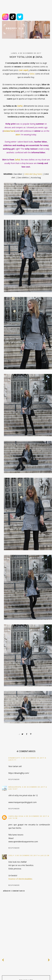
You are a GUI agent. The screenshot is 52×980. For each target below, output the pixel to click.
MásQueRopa (15, 787)
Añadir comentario (14, 891)
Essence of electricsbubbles (20, 879)
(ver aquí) (24, 70)
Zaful (20, 106)
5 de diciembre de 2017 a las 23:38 (32, 855)
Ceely (11, 855)
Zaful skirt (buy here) (33, 174)
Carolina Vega (16, 816)
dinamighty (14, 758)
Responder (14, 779)
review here (9, 131)
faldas (32, 74)
